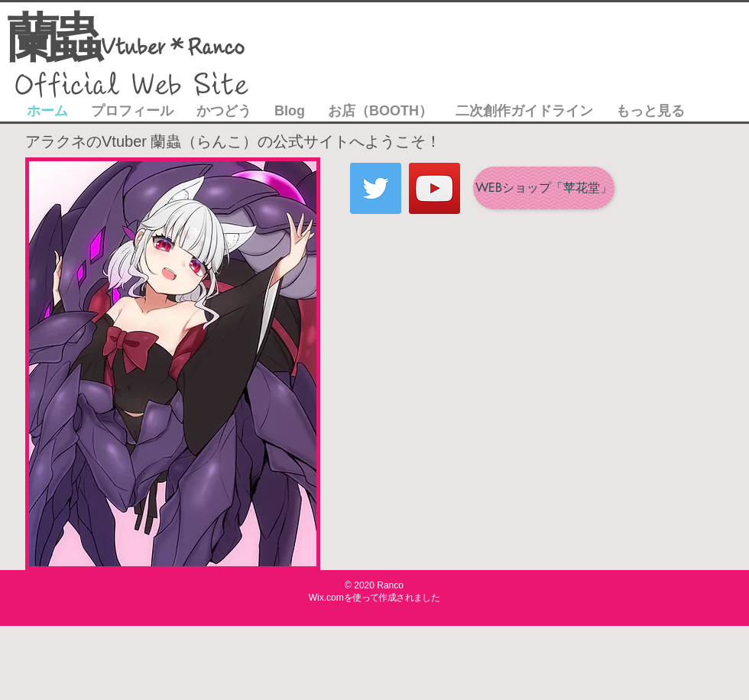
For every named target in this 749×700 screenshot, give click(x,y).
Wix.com (326, 598)
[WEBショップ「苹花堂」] (544, 188)
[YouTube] (434, 188)
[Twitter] (376, 188)
